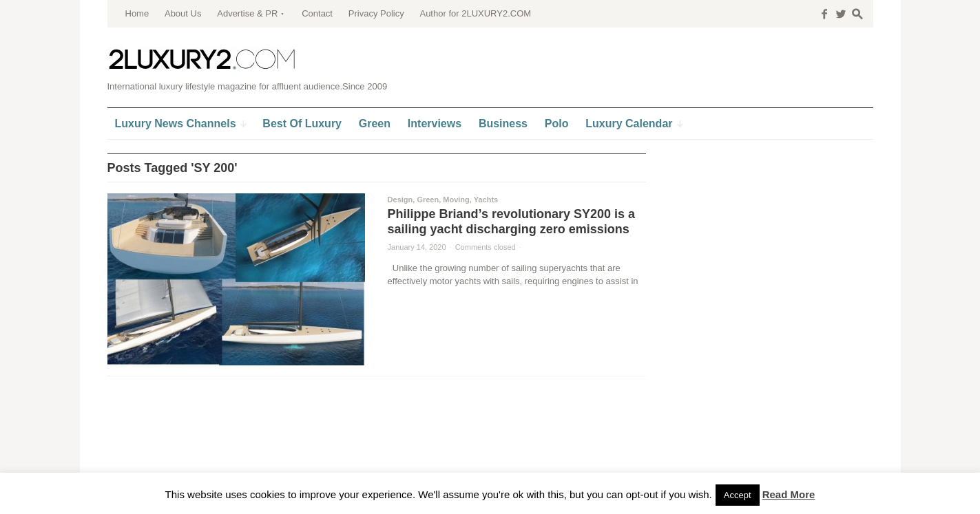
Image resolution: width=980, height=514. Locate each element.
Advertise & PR (247, 13)
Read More (789, 494)
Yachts (486, 200)
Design (400, 200)
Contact (317, 13)
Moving (456, 200)
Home (137, 13)
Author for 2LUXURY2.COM (475, 13)
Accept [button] (738, 495)
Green (428, 200)
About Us (183, 13)
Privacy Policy (376, 13)
